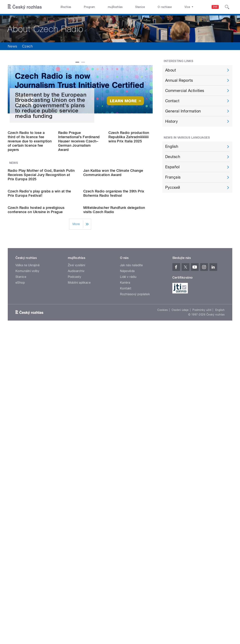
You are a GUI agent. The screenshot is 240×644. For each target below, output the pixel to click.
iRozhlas (66, 7)
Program (89, 7)
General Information (183, 111)
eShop (20, 506)
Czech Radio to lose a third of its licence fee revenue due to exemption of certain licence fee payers (30, 247)
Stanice (140, 7)
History (171, 121)
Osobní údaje (180, 533)
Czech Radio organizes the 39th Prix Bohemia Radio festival (114, 378)
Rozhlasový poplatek (135, 518)
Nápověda (127, 494)
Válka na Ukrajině (28, 489)
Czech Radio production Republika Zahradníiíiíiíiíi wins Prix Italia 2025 (129, 243)
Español (172, 167)
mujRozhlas (115, 7)
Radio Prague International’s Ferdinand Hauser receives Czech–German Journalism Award (79, 247)
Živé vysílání (77, 489)
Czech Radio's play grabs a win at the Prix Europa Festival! (39, 378)
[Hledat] (227, 7)
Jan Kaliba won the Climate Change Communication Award (113, 318)
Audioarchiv (76, 494)
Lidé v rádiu (128, 500)
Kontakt (126, 512)
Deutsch (173, 157)
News (13, 46)
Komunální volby (27, 494)
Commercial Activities (185, 91)
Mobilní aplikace (79, 506)
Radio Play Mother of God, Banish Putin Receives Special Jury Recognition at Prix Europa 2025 (41, 320)
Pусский (173, 187)
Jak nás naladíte (131, 489)
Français (173, 177)
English (172, 146)
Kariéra (125, 506)
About (171, 70)
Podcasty (75, 500)
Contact (172, 101)
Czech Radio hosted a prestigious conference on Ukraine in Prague (36, 433)
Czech (27, 46)
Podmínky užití (202, 533)
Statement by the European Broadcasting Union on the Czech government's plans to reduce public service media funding (51, 187)
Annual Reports (179, 80)
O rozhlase (165, 7)
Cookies (163, 533)
